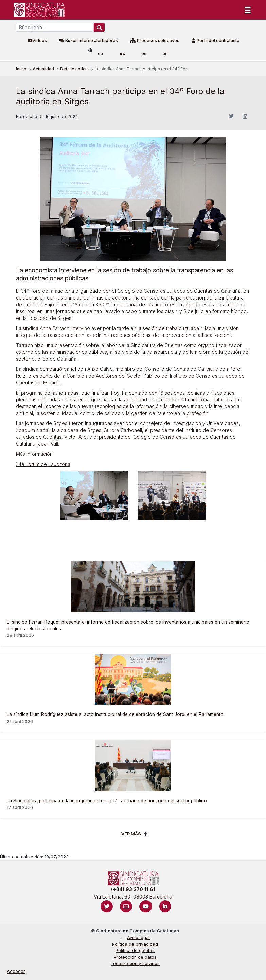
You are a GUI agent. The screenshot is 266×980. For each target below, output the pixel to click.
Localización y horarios (135, 964)
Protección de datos (135, 957)
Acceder (16, 971)
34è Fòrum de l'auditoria (43, 464)
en (144, 53)
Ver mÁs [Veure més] (131, 834)
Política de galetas (135, 951)
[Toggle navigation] (248, 10)
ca (100, 53)
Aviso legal (138, 937)
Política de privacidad (135, 944)
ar (165, 53)
